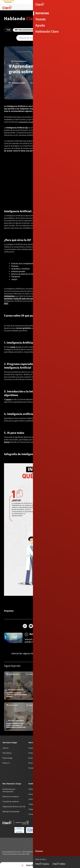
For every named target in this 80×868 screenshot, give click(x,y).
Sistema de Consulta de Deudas (65, 860)
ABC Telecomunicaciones (25, 30)
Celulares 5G (59, 754)
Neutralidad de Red (70, 856)
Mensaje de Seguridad (11, 811)
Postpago (32, 754)
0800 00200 (55, 830)
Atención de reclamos (11, 796)
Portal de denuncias (36, 814)
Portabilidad (33, 768)
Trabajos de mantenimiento (39, 809)
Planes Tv (6, 763)
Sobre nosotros (34, 789)
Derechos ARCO (71, 849)
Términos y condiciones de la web (64, 841)
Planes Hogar (8, 759)
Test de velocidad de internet (65, 768)
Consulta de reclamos (11, 801)
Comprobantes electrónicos (65, 773)
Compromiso (44, 30)
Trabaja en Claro (35, 804)
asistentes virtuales (27, 122)
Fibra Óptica (7, 754)
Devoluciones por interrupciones (9, 790)
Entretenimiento (61, 30)
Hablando (22, 19)
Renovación (33, 763)
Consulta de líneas (61, 763)
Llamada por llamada (62, 778)
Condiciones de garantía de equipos (63, 845)
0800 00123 (70, 830)
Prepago (32, 749)
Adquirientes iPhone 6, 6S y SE (14, 806)
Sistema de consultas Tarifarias (65, 852)
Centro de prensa (35, 799)
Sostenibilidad (34, 794)
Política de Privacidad (53, 849)
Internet (6, 749)
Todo (8, 30)
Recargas (32, 759)
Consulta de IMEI (61, 749)
